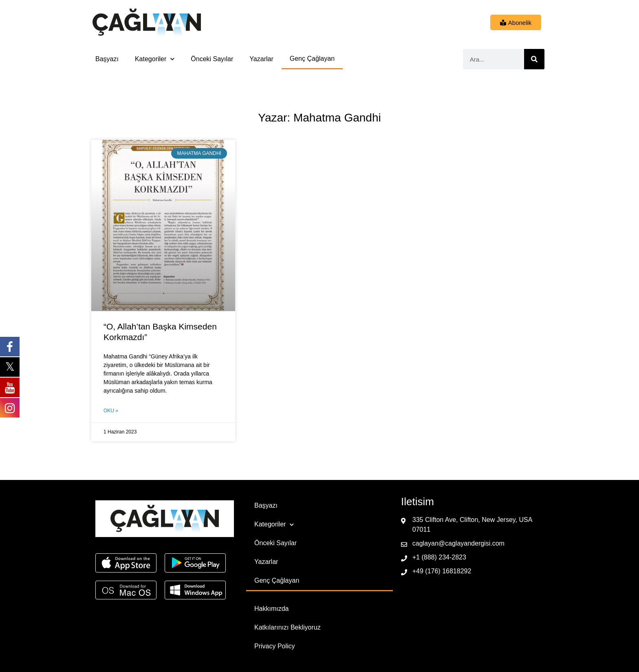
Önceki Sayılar (212, 59)
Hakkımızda (271, 609)
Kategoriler (155, 59)
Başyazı (107, 59)
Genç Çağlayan (312, 59)
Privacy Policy (275, 646)
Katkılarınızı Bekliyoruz (288, 627)
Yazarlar (261, 59)
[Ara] (534, 59)
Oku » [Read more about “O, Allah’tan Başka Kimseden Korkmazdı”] (111, 411)
